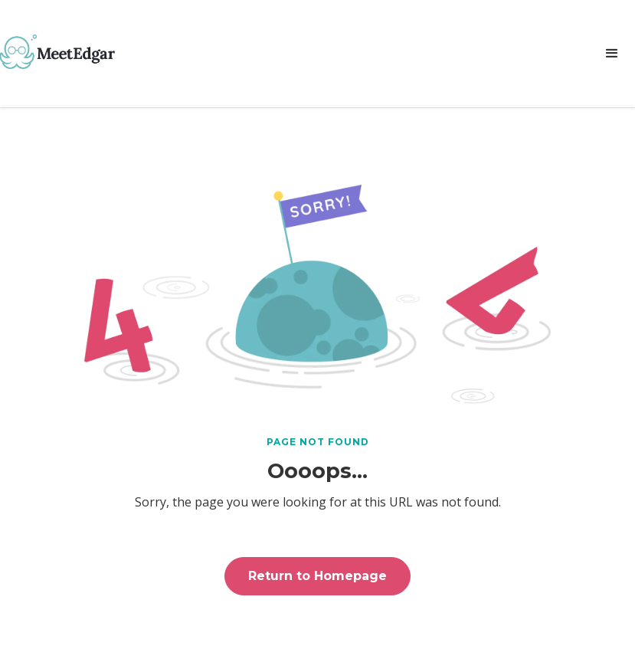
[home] (57, 51)
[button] (612, 54)
